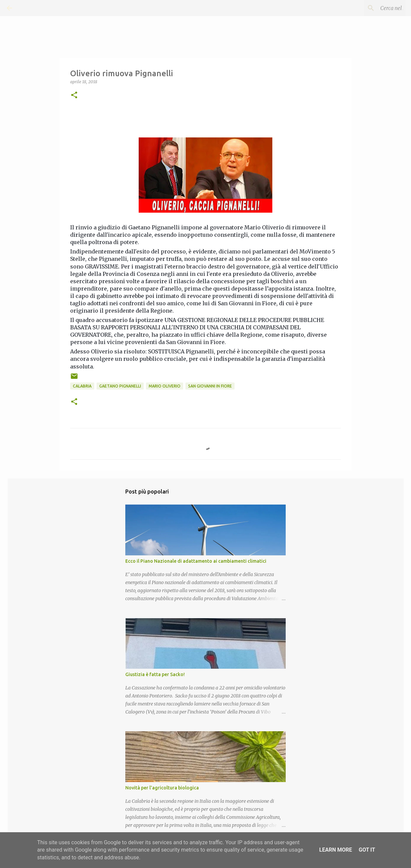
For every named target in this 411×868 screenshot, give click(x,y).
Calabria (82, 386)
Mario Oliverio (165, 386)
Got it (367, 850)
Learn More (335, 850)
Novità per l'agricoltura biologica (162, 788)
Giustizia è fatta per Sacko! (155, 674)
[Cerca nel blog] (371, 8)
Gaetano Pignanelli (120, 386)
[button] (74, 95)
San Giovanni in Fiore (210, 386)
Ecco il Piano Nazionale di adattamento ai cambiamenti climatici (196, 561)
